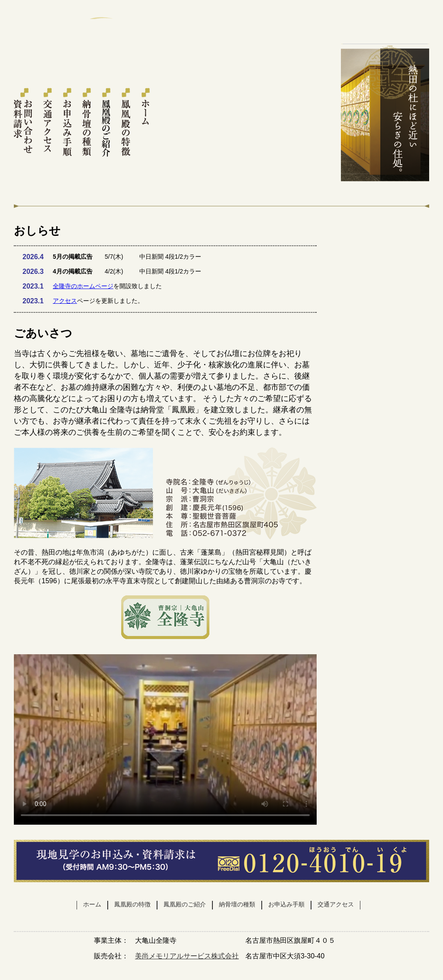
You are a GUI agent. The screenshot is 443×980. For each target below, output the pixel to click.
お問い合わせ (385, 260)
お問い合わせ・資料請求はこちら (385, 31)
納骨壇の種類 (87, 122)
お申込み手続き (67, 122)
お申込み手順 (286, 904)
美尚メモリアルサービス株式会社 (187, 956)
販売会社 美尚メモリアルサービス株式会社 (385, 376)
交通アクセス (48, 122)
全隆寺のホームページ (83, 286)
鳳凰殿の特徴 (126, 122)
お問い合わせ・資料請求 (24, 122)
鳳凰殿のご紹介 (106, 122)
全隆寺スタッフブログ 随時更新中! (385, 441)
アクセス (65, 301)
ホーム (145, 122)
